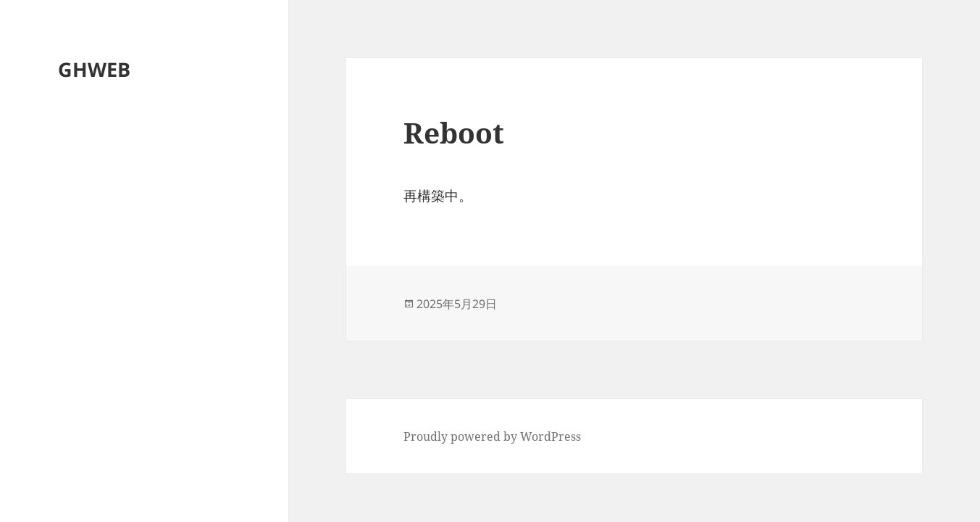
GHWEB (94, 69)
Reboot (454, 132)
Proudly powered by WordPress (492, 436)
